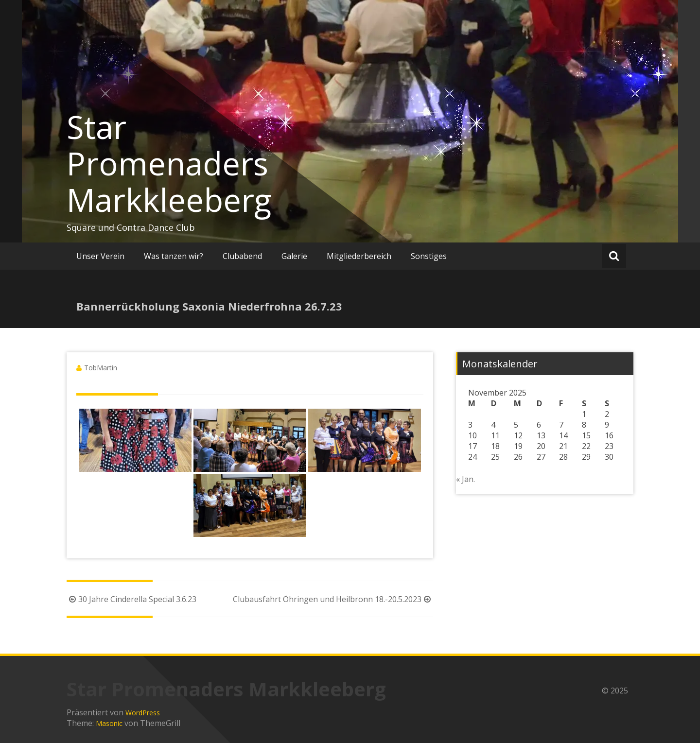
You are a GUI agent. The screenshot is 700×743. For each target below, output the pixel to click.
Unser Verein (100, 256)
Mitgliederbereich (359, 256)
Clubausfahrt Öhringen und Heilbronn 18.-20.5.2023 (333, 599)
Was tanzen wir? (174, 256)
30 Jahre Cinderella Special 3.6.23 (131, 599)
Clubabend (242, 256)
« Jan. (465, 479)
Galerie (294, 256)
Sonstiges (429, 256)
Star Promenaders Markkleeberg (169, 163)
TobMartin (101, 368)
